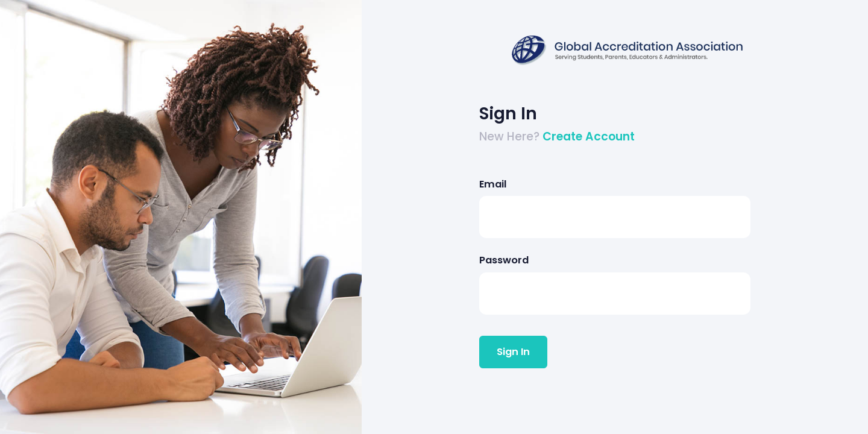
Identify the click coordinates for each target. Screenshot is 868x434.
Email (493, 184)
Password (504, 260)
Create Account (589, 137)
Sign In (513, 352)
